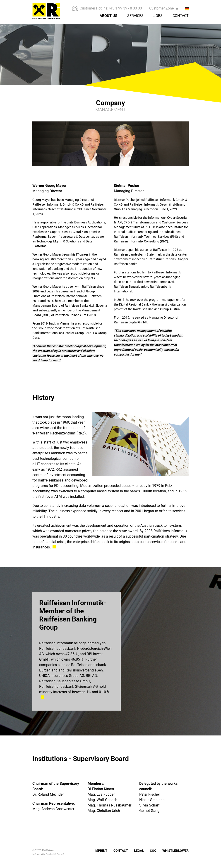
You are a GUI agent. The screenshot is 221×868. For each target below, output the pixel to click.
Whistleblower (175, 851)
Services (135, 16)
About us (108, 16)
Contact (181, 16)
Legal (139, 851)
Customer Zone (163, 8)
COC (153, 851)
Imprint (101, 851)
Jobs (158, 16)
